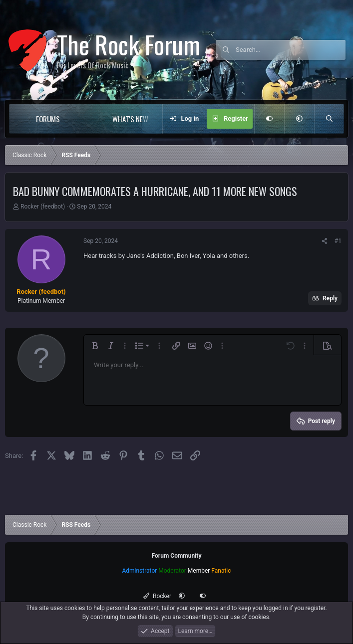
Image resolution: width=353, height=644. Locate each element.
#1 (338, 241)
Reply (330, 298)
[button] (80, 119)
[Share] (325, 241)
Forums (48, 119)
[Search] (291, 50)
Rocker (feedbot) (43, 207)
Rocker (157, 596)
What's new (130, 119)
